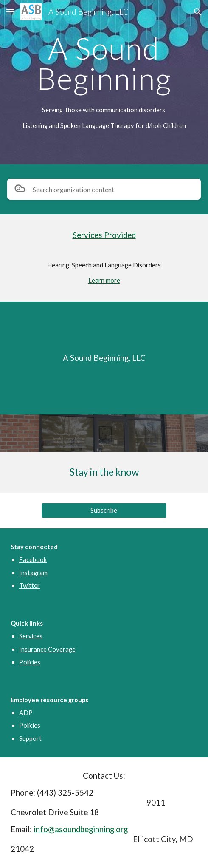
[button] (10, 12)
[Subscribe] (104, 511)
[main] (104, 63)
